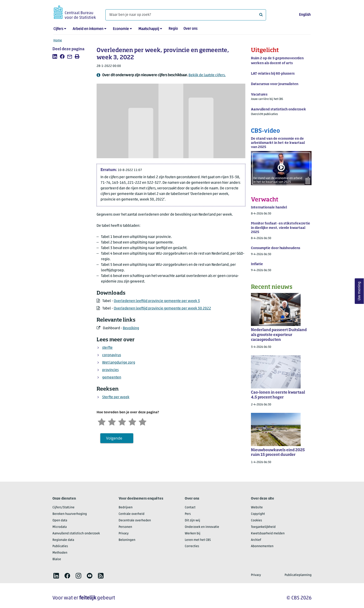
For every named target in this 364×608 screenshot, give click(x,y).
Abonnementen (262, 546)
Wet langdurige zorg (119, 363)
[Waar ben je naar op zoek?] (186, 15)
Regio (173, 29)
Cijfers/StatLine (63, 508)
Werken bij (193, 534)
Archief (256, 540)
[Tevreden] (132, 421)
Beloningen (127, 540)
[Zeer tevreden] (143, 421)
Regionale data (63, 540)
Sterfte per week (116, 397)
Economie (121, 29)
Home (58, 41)
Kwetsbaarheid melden (268, 534)
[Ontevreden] (112, 421)
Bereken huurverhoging (70, 514)
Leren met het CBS (198, 540)
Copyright (258, 514)
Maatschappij (149, 29)
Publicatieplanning (298, 575)
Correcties (192, 546)
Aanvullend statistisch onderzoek (76, 534)
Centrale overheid (132, 514)
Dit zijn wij (192, 521)
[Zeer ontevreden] (102, 421)
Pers (188, 514)
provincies (110, 370)
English (305, 15)
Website (257, 508)
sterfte (107, 348)
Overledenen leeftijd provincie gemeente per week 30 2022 (162, 309)
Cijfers (58, 29)
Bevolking (131, 328)
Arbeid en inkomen (88, 29)
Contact (190, 508)
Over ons (190, 29)
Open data (60, 521)
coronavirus (112, 355)
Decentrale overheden (135, 521)
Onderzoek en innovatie (202, 527)
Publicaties (60, 546)
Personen (125, 527)
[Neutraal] (122, 421)
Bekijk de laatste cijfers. (207, 75)
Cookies (257, 521)
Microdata (60, 527)
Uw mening (359, 291)
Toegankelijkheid (263, 527)
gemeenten (112, 378)
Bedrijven (126, 508)
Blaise (57, 559)
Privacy (124, 534)
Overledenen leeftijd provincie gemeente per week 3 (157, 301)
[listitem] (55, 56)
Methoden (60, 553)
